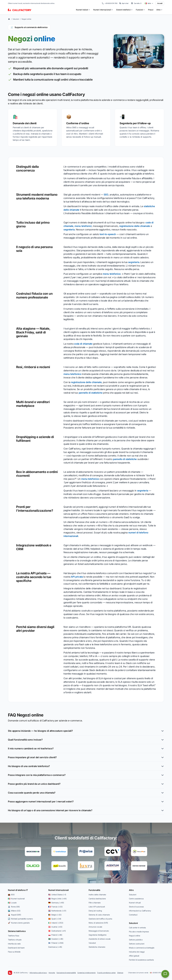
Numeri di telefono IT (18, 890)
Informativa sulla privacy (38, 973)
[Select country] (149, 3)
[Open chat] (165, 974)
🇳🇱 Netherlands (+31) (57, 911)
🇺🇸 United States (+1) (57, 895)
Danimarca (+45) (55, 947)
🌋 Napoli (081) (15, 915)
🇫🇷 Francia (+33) (55, 907)
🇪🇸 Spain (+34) (55, 919)
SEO (106, 195)
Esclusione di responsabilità (66, 973)
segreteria (69, 230)
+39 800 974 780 (110, 3)
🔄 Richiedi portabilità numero (20, 919)
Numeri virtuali (135, 903)
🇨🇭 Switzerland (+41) (57, 931)
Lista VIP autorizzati (97, 907)
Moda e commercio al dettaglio (142, 948)
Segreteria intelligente (98, 935)
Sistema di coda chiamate (99, 915)
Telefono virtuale (15, 940)
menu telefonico (112, 274)
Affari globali (134, 956)
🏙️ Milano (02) (14, 911)
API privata (77, 577)
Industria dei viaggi (137, 952)
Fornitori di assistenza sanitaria (141, 960)
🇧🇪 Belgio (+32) (55, 915)
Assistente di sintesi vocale (100, 939)
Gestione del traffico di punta (100, 919)
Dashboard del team (16, 948)
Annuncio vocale (95, 927)
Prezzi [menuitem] (151, 10)
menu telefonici (83, 226)
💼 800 (11, 895)
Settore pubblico (136, 940)
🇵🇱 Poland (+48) (55, 935)
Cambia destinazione (97, 899)
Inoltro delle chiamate (97, 895)
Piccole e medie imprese (139, 932)
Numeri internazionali (58, 890)
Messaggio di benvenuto (99, 931)
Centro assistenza (136, 899)
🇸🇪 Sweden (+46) (56, 939)
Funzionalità (94, 890)
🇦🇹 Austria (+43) (55, 927)
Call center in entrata (137, 928)
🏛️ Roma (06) (14, 907)
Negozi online (26, 19)
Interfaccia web (14, 944)
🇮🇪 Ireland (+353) (56, 923)
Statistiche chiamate (97, 947)
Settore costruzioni (137, 944)
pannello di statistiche (91, 393)
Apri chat (124, 3)
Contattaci (133, 915)
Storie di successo (136, 907)
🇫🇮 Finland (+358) (56, 943)
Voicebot (92, 943)
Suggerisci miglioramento (86, 973)
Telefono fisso (14, 936)
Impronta (52, 973)
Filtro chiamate (95, 903)
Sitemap (120, 973)
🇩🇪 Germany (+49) (56, 903)
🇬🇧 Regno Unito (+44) (57, 899)
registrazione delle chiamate (135, 226)
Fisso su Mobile (14, 952)
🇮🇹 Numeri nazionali (16, 899)
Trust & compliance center (106, 973)
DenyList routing (95, 911)
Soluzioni (16, 19)
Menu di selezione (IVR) (98, 923)
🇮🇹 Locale (12, 903)
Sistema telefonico (17, 931)
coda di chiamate (83, 344)
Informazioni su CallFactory (140, 911)
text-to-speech (108, 234)
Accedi (160, 3)
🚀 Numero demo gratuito (19, 923)
